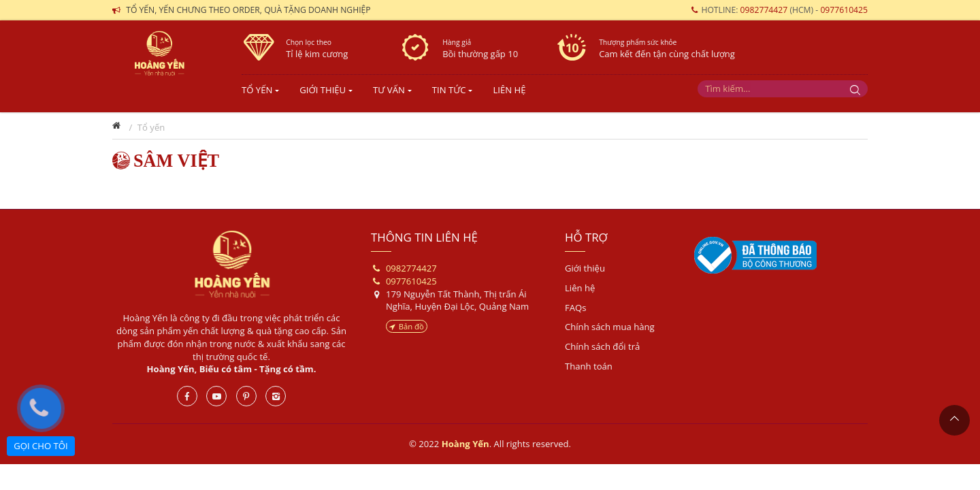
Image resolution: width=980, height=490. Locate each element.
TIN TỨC (449, 90)
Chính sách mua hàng (610, 327)
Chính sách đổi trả (602, 346)
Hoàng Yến (231, 264)
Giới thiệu (585, 268)
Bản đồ (407, 326)
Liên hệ (580, 288)
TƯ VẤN (389, 90)
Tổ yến (257, 90)
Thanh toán (589, 366)
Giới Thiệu (323, 90)
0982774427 (765, 10)
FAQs (576, 308)
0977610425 (844, 10)
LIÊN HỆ (509, 90)
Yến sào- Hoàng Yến (167, 65)
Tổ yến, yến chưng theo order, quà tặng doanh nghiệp (248, 10)
